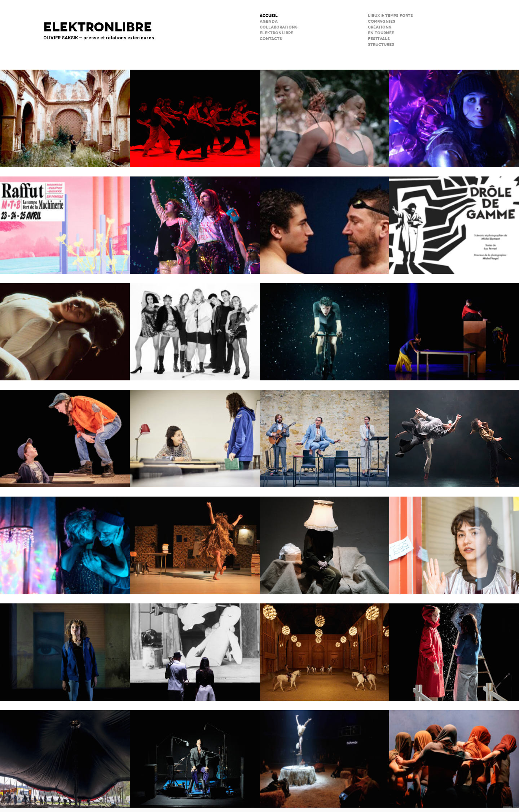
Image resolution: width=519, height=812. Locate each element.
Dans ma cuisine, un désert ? (454, 327)
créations (380, 27)
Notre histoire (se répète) (65, 541)
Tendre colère (195, 114)
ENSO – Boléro (454, 434)
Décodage (454, 541)
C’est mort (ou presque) (195, 754)
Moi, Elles (65, 327)
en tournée (381, 33)
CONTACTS (271, 39)
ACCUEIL (269, 16)
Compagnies (382, 21)
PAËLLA (195, 221)
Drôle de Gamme (454, 221)
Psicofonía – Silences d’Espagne (65, 114)
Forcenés (325, 327)
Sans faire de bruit (325, 541)
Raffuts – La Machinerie (65, 221)
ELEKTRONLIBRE (276, 33)
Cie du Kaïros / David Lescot (65, 434)
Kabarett (195, 327)
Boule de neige (454, 647)
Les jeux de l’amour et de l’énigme (195, 434)
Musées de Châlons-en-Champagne (325, 647)
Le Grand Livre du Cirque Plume (65, 754)
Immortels (454, 114)
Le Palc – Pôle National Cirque (325, 754)
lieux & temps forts (390, 16)
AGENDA (269, 21)
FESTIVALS (379, 39)
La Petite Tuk (65, 647)
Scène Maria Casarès (325, 434)
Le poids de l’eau (325, 221)
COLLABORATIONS (279, 27)
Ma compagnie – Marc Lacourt (195, 541)
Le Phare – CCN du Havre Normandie (454, 754)
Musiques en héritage (325, 114)
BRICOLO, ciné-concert (195, 647)
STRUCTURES (381, 45)
